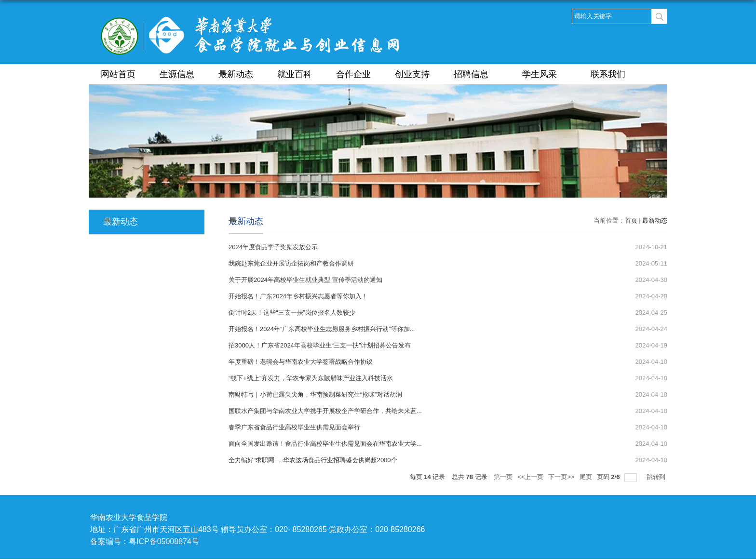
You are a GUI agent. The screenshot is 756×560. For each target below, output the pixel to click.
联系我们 (608, 74)
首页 (631, 220)
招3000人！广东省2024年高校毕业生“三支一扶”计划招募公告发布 (320, 345)
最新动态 (236, 74)
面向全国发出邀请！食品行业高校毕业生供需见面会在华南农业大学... (325, 444)
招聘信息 (476, 74)
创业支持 (412, 74)
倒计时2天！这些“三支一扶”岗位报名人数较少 (292, 313)
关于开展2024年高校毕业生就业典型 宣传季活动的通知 (305, 280)
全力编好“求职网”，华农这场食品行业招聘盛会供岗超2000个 (313, 460)
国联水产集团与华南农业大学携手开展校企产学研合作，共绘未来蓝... (325, 411)
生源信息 (177, 74)
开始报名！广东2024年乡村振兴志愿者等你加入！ (298, 296)
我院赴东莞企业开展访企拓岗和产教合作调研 (291, 263)
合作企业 (353, 74)
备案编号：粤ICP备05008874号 (145, 541)
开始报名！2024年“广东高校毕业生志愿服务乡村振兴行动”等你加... (322, 329)
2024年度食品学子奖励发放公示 (273, 247)
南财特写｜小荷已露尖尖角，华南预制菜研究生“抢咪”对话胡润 (315, 394)
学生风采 (544, 74)
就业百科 (295, 74)
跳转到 (657, 477)
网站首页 (118, 74)
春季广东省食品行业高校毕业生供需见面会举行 (294, 427)
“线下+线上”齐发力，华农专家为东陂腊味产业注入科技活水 (311, 378)
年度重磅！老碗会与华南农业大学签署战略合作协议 (301, 362)
